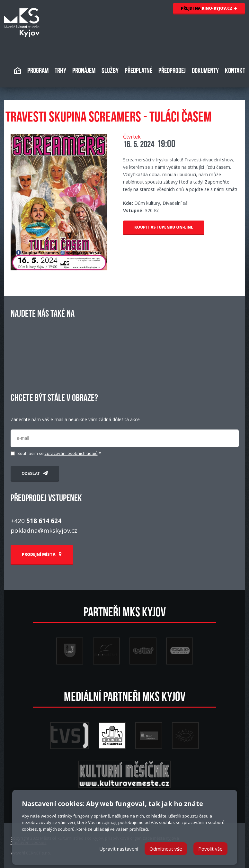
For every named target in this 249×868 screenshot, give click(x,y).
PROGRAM (38, 71)
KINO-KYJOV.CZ (209, 8)
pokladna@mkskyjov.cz (44, 530)
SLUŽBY (110, 71)
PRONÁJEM (84, 71)
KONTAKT (235, 71)
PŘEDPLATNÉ (138, 71)
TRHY (60, 71)
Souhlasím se (59, 453)
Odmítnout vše (166, 849)
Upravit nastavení (119, 849)
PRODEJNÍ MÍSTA (42, 554)
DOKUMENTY (205, 71)
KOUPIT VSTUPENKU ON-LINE (164, 227)
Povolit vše (210, 849)
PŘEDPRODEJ (172, 71)
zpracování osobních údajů (71, 453)
